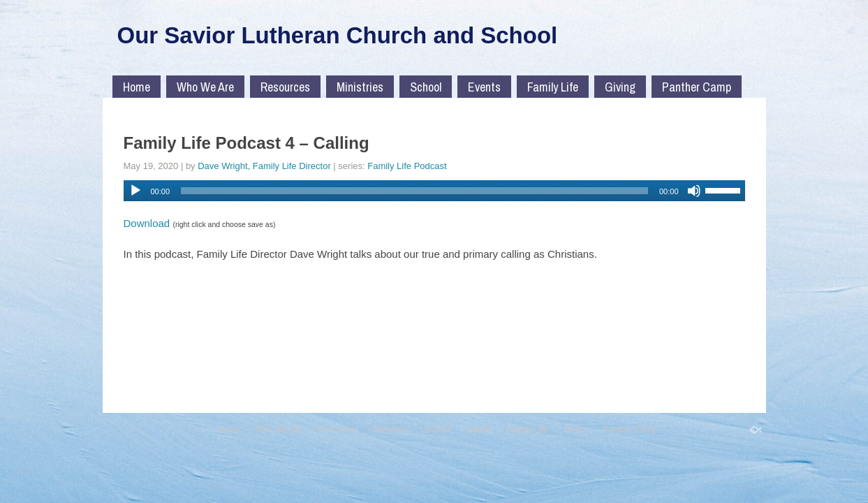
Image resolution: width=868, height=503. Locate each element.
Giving (620, 87)
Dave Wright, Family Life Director (264, 166)
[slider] (414, 191)
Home (137, 87)
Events (484, 87)
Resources (285, 87)
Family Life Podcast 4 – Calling (247, 143)
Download (147, 223)
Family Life (553, 87)
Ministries (360, 87)
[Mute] (694, 191)
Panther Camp (697, 87)
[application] (434, 191)
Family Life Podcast (407, 166)
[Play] (135, 191)
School (426, 87)
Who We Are (205, 87)
